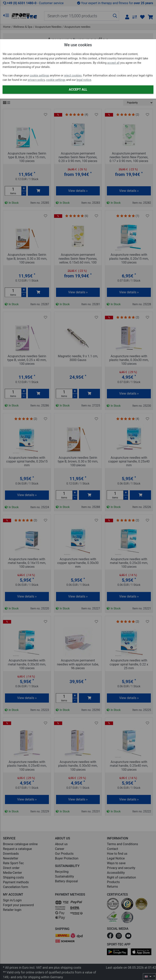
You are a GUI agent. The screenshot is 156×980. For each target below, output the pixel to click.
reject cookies (73, 76)
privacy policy (36, 80)
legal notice (84, 80)
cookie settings (39, 76)
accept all (113, 63)
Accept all (78, 89)
